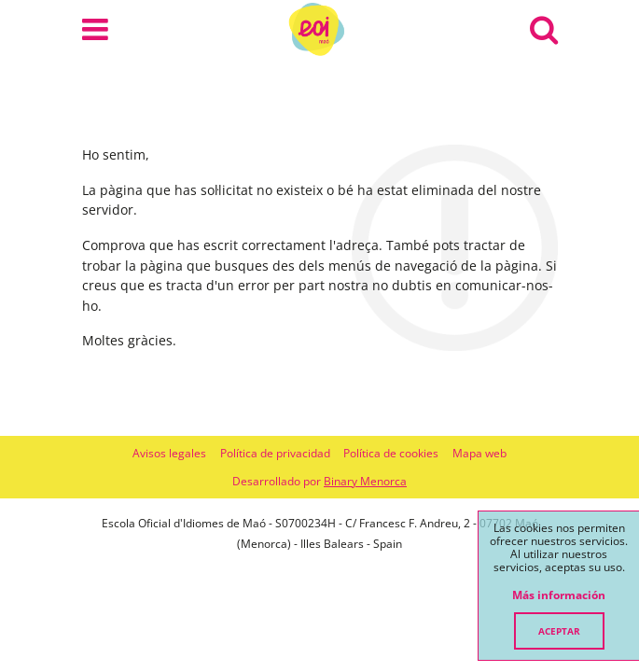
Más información (559, 595)
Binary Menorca (365, 481)
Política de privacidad (275, 453)
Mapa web (479, 453)
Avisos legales (169, 453)
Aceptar (559, 631)
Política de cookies (391, 453)
